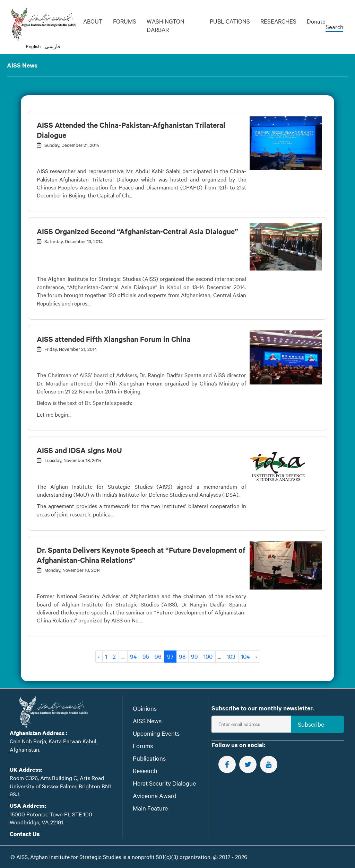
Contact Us (25, 834)
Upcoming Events (156, 733)
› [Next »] (256, 656)
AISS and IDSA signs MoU (79, 450)
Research (145, 770)
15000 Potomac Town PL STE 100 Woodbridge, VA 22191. (51, 818)
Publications (149, 758)
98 (182, 656)
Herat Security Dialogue (164, 783)
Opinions (145, 708)
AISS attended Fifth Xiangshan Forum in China (114, 339)
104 (245, 656)
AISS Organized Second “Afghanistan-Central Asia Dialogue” (137, 231)
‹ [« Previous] (99, 656)
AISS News (147, 721)
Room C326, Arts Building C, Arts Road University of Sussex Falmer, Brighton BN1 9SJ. (60, 786)
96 (158, 656)
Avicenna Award (155, 795)
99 (194, 656)
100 (208, 656)
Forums (143, 746)
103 (231, 656)
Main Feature (150, 808)
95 (146, 656)
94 (133, 656)
